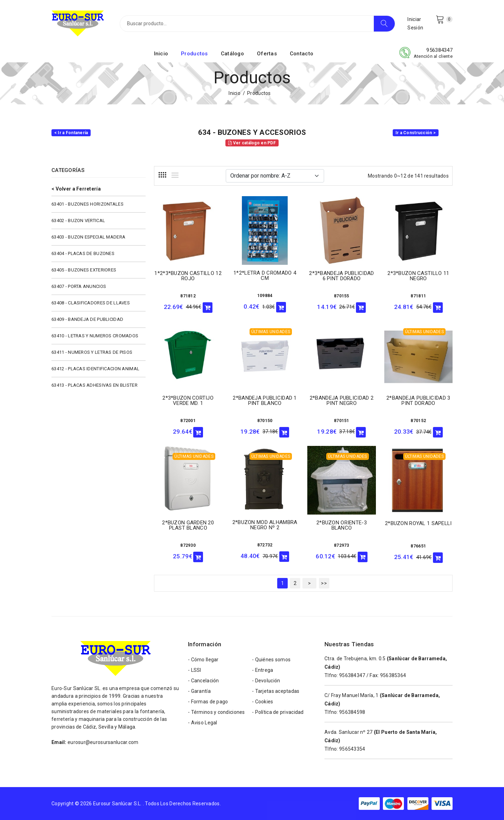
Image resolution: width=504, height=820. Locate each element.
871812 (188, 296)
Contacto (302, 54)
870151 (342, 421)
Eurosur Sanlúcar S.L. (117, 804)
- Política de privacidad (278, 712)
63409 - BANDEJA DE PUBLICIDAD (87, 319)
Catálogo (232, 54)
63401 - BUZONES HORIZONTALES (87, 204)
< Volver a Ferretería (76, 189)
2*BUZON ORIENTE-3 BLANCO (342, 525)
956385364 (393, 675)
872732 (265, 545)
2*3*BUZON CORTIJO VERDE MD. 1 (188, 401)
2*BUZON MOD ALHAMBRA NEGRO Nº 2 (265, 525)
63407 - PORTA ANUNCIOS (79, 286)
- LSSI (195, 670)
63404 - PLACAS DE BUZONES (83, 253)
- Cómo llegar (203, 660)
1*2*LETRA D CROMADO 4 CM (265, 275)
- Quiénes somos (271, 660)
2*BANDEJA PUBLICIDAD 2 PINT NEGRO (342, 401)
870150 (265, 421)
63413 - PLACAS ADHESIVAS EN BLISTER (94, 385)
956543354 (352, 749)
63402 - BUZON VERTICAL (78, 220)
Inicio (161, 54)
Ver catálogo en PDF (252, 143)
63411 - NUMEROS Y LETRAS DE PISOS (92, 352)
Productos (194, 54)
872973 (342, 545)
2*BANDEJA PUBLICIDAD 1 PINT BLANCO (265, 401)
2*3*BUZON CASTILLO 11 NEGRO (418, 276)
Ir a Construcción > (416, 133)
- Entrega (263, 670)
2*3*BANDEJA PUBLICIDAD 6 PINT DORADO (341, 276)
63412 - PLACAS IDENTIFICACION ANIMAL (95, 369)
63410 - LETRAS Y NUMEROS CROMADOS (95, 336)
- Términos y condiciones (216, 712)
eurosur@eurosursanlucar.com (103, 742)
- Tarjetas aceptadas (276, 691)
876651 (418, 546)
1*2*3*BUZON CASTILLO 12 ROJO (188, 276)
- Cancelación (204, 681)
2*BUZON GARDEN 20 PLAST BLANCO (188, 525)
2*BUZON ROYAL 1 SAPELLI (418, 523)
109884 (265, 296)
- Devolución (266, 681)
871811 (418, 296)
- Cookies (263, 702)
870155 (342, 296)
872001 (188, 421)
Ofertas (267, 54)
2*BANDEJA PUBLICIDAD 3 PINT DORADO (418, 401)
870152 (418, 421)
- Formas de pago (208, 702)
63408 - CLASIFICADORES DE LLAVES (91, 303)
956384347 (439, 50)
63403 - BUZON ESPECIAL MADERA (88, 237)
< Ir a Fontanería (71, 133)
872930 (188, 545)
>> (324, 583)
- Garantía (199, 691)
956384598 (352, 712)
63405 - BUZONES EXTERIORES (84, 270)
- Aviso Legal (203, 723)
